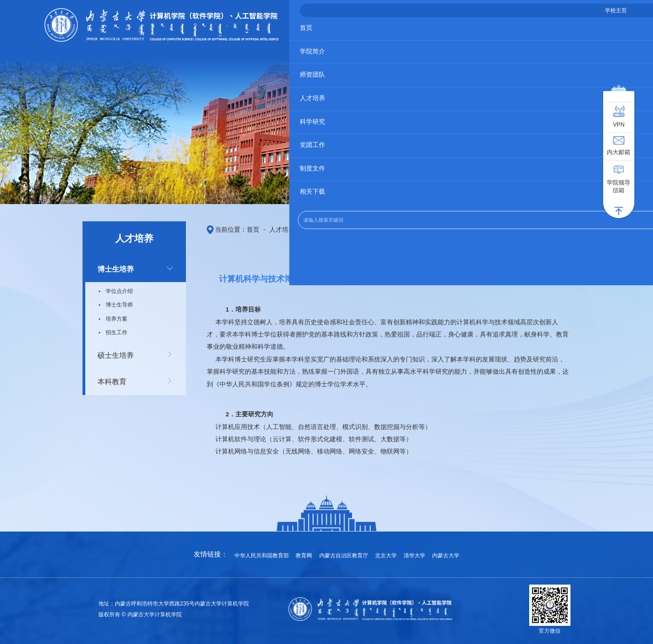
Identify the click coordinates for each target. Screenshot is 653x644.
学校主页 (575, 15)
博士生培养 (112, 268)
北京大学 (383, 552)
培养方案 (117, 317)
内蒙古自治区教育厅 (344, 552)
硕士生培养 (112, 352)
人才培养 (271, 228)
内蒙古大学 (439, 552)
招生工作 (117, 330)
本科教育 (108, 376)
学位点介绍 (119, 289)
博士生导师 (119, 302)
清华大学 (409, 552)
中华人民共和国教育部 (268, 552)
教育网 (307, 552)
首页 (246, 228)
